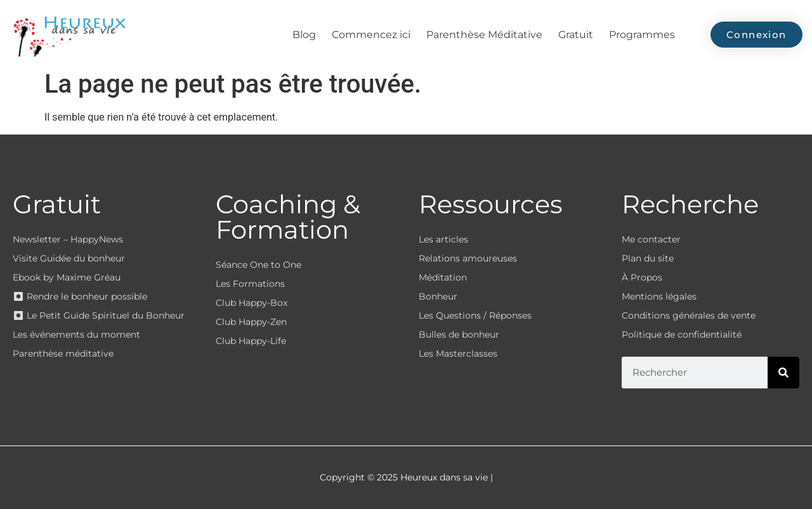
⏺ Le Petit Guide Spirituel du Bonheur (99, 315)
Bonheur (438, 296)
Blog (304, 35)
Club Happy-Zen (251, 322)
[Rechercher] (783, 373)
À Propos (642, 277)
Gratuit (576, 35)
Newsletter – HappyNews (68, 239)
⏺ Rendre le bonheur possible (80, 296)
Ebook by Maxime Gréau (67, 277)
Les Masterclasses (458, 354)
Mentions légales (659, 296)
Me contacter (651, 239)
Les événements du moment (76, 334)
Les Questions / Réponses (475, 315)
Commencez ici (371, 35)
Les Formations (250, 284)
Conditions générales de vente (689, 315)
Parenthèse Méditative (484, 35)
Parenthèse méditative (63, 354)
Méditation (443, 277)
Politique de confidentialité (682, 334)
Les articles (443, 239)
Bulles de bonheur (459, 334)
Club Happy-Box (252, 303)
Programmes (642, 35)
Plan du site (648, 258)
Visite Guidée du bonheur (69, 258)
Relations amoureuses (468, 258)
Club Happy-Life (251, 341)
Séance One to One (259, 265)
